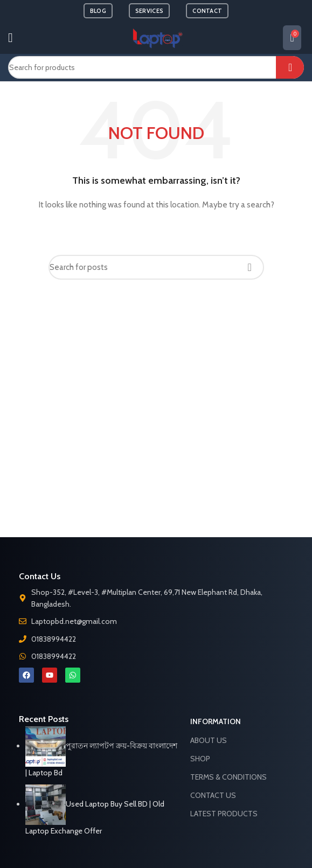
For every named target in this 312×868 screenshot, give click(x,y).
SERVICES (149, 11)
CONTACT (207, 11)
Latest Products (224, 814)
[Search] (156, 67)
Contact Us (213, 795)
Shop (200, 759)
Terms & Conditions (228, 777)
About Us (209, 740)
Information (216, 721)
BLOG (98, 11)
